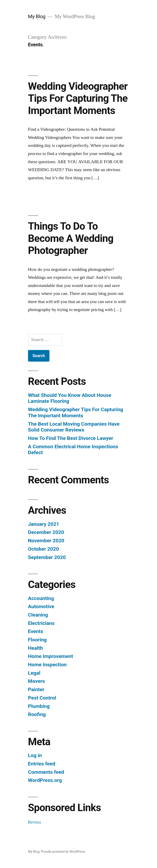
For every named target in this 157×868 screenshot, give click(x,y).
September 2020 (47, 557)
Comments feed (46, 772)
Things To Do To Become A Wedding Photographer (71, 238)
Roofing (37, 714)
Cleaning (38, 615)
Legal (34, 673)
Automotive (41, 606)
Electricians (41, 623)
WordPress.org (45, 780)
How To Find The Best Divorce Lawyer (71, 438)
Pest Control (42, 698)
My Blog (37, 16)
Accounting (41, 598)
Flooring (37, 640)
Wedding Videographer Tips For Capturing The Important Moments (78, 98)
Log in (35, 755)
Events (36, 631)
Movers (36, 681)
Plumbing (39, 706)
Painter (36, 689)
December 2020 (46, 532)
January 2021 (44, 524)
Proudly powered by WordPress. (63, 852)
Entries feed (42, 764)
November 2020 (46, 541)
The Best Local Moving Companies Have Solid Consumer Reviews (74, 427)
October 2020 (43, 549)
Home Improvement (50, 656)
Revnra (35, 822)
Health (35, 648)
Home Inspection (47, 665)
